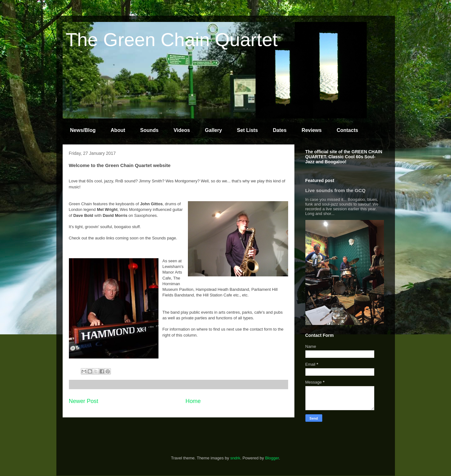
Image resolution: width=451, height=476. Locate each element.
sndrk (235, 458)
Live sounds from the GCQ (336, 190)
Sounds (150, 130)
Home (193, 401)
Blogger (272, 458)
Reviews (312, 130)
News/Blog (83, 130)
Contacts (347, 130)
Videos (182, 130)
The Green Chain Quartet (172, 40)
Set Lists (248, 130)
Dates (280, 130)
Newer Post (84, 401)
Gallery (213, 130)
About (118, 130)
